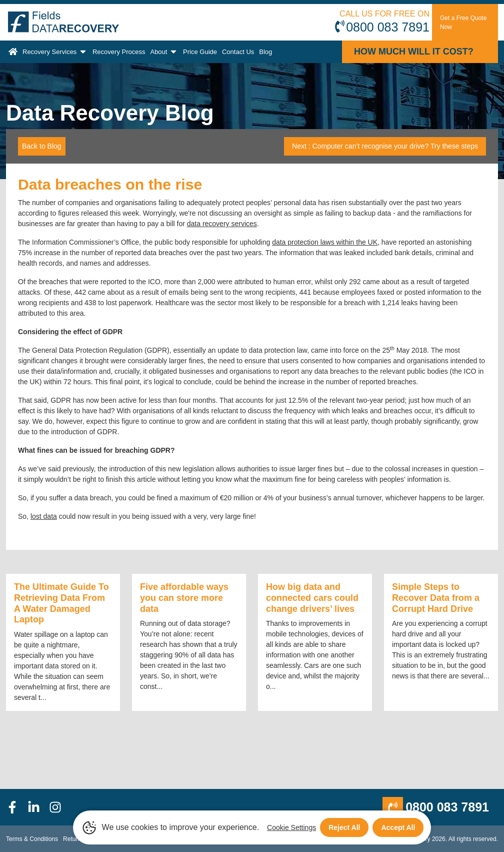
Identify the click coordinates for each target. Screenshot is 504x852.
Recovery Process (119, 52)
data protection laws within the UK (325, 242)
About (164, 52)
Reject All (344, 827)
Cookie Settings (291, 827)
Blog (265, 52)
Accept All (398, 827)
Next (385, 146)
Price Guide (200, 52)
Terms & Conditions (32, 839)
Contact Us (238, 52)
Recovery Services (55, 52)
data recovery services (222, 224)
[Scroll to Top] (3, 851)
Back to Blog (42, 146)
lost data (44, 516)
